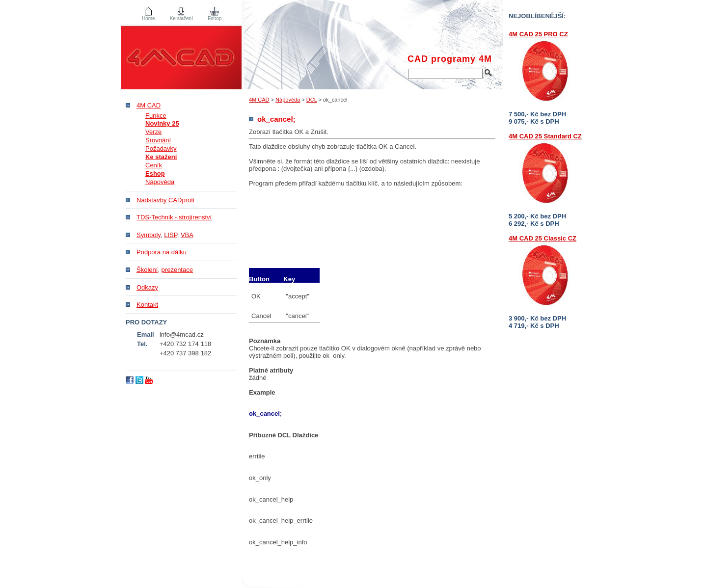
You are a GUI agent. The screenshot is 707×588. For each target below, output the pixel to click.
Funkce (156, 116)
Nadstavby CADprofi (165, 200)
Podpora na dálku (162, 252)
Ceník (154, 165)
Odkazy (147, 287)
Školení (147, 270)
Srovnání (158, 140)
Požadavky (161, 148)
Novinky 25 (162, 123)
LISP (171, 235)
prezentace (177, 270)
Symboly (149, 235)
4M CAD (259, 100)
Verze (153, 132)
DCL (312, 100)
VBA (187, 235)
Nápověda (288, 100)
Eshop (215, 18)
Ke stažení (181, 18)
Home (149, 18)
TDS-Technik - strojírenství (174, 217)
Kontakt (147, 305)
